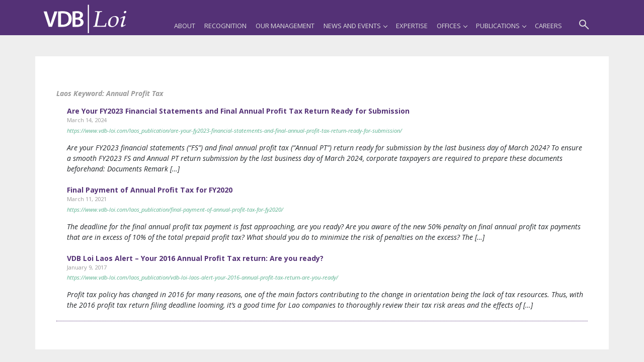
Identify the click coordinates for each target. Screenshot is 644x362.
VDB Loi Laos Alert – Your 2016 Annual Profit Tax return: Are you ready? (195, 258)
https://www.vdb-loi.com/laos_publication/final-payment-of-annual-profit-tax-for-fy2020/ (175, 209)
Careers (548, 26)
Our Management (285, 26)
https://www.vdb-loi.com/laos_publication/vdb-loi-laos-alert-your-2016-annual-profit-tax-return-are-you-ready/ (203, 277)
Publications (501, 26)
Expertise (412, 26)
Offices (452, 26)
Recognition (225, 26)
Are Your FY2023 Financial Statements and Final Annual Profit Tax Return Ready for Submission (238, 111)
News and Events (355, 26)
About (185, 26)
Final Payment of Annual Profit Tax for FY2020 (150, 190)
